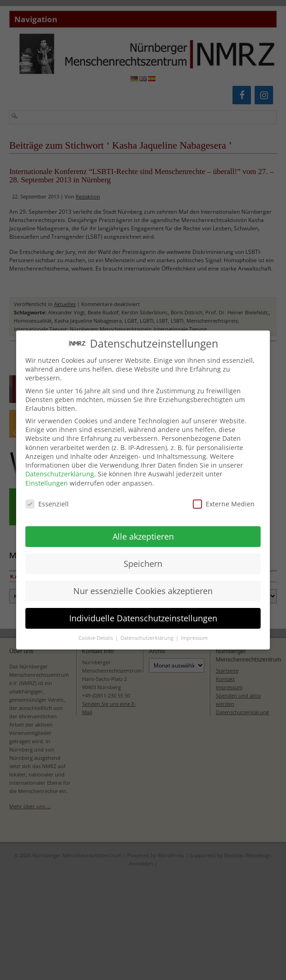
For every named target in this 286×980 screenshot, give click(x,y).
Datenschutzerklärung (60, 469)
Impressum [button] (194, 633)
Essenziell (47, 499)
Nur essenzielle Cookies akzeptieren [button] (143, 585)
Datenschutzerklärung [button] (148, 633)
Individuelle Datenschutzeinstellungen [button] (143, 613)
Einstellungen (47, 478)
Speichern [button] (143, 558)
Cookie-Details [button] (96, 633)
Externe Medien (224, 499)
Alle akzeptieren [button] (143, 531)
